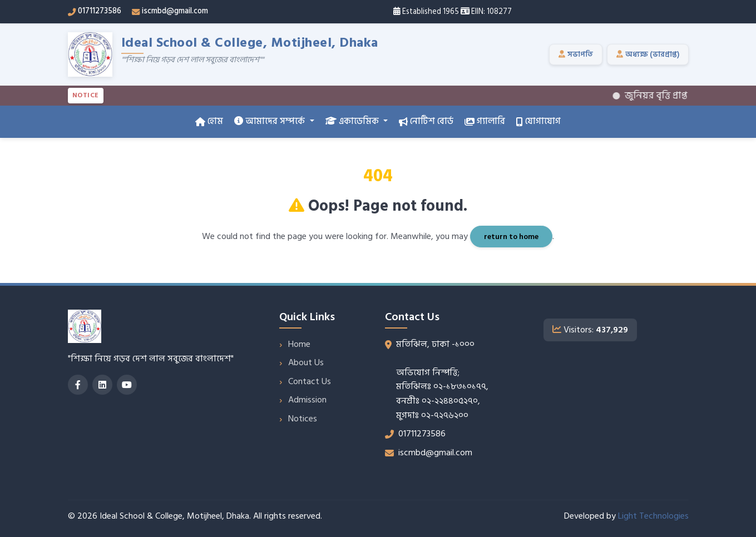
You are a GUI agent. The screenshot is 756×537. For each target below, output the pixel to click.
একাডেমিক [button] (353, 121)
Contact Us (310, 381)
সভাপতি (576, 54)
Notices (303, 419)
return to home (511, 237)
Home (299, 344)
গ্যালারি (485, 121)
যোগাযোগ (538, 121)
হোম (209, 121)
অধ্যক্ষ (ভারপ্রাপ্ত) (648, 54)
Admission (307, 400)
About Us (306, 362)
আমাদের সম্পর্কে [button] (271, 121)
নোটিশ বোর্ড (426, 121)
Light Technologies (653, 516)
